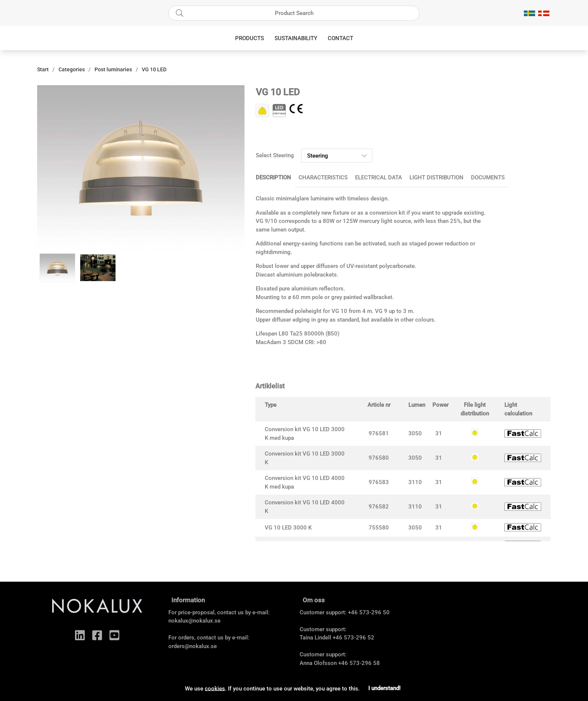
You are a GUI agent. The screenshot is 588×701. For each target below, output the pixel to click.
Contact (340, 38)
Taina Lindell (315, 638)
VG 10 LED (154, 69)
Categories (72, 69)
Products (250, 38)
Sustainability (296, 38)
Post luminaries (113, 69)
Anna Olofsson (318, 663)
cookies (215, 688)
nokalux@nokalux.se (194, 621)
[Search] (294, 13)
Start (43, 69)
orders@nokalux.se (193, 646)
